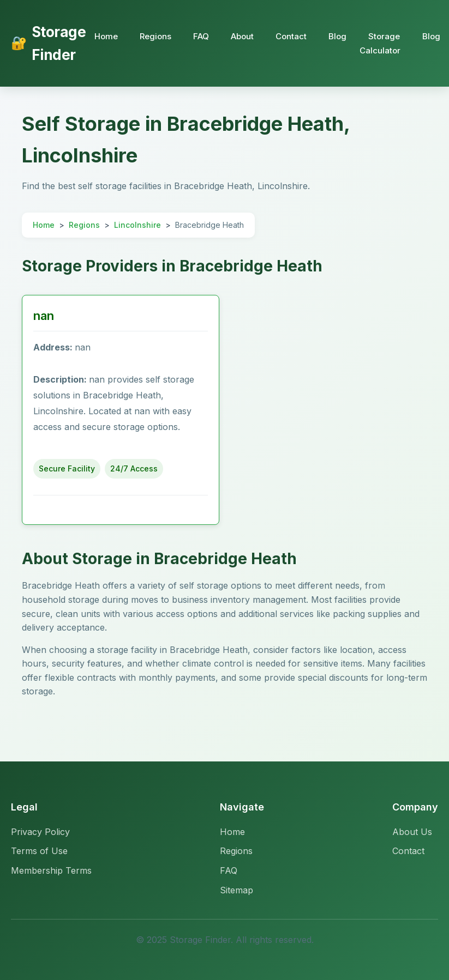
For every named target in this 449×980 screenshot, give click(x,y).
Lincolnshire (137, 225)
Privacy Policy (40, 832)
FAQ (201, 36)
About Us (412, 832)
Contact (291, 36)
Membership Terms (51, 870)
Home (106, 36)
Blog (337, 36)
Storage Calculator (380, 43)
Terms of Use (39, 851)
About (242, 36)
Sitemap (237, 890)
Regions (155, 36)
